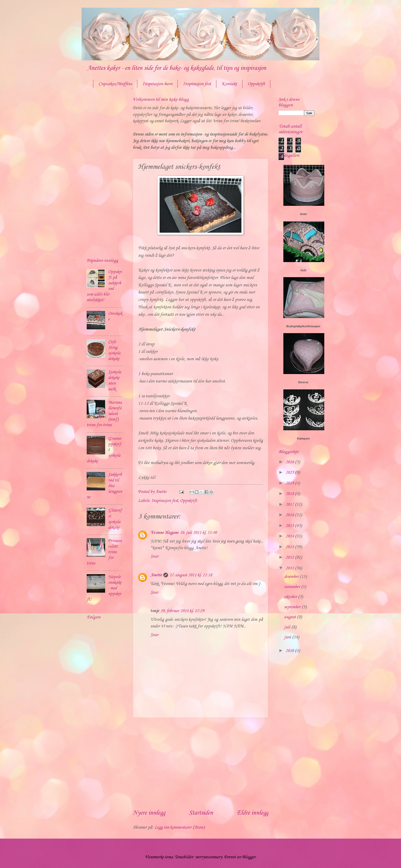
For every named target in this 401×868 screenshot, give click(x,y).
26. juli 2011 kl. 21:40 (198, 533)
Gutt (303, 270)
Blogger (249, 857)
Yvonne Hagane (164, 533)
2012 (290, 557)
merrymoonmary (209, 857)
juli (288, 627)
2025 (290, 473)
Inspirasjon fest (197, 84)
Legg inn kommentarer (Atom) (180, 827)
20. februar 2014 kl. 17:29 (182, 611)
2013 (290, 547)
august (291, 617)
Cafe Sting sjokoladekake (114, 350)
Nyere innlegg (149, 813)
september (293, 607)
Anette (156, 575)
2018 (290, 494)
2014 (290, 536)
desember (292, 577)
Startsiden (201, 813)
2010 (290, 651)
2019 (290, 483)
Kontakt (229, 84)
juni (288, 637)
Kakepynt (303, 438)
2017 (290, 505)
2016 (290, 515)
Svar (154, 556)
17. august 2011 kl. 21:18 (191, 575)
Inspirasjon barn (157, 84)
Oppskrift (256, 84)
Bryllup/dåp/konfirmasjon (303, 326)
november (293, 587)
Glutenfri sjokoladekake (115, 519)
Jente (303, 214)
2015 (290, 526)
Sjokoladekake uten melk (115, 381)
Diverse (303, 382)
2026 (290, 462)
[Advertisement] (201, 763)
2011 (290, 568)
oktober (291, 597)
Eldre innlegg (253, 813)
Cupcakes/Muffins (115, 84)
